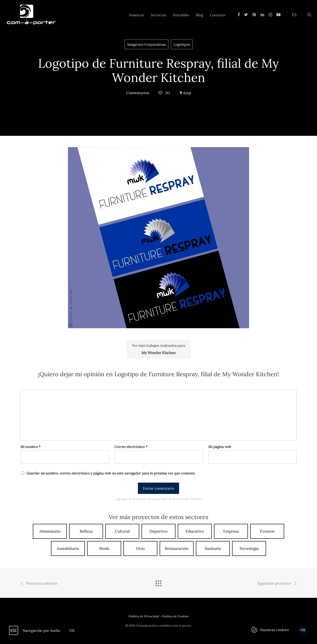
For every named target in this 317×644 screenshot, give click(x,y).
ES (294, 15)
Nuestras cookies (274, 630)
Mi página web (220, 447)
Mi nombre (30, 447)
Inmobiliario (68, 548)
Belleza (86, 531)
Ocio (140, 548)
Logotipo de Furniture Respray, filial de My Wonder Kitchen (158, 70)
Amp (186, 93)
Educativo (195, 531)
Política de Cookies (175, 616)
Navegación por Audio (41, 630)
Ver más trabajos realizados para (159, 350)
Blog (199, 15)
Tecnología (249, 548)
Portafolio (181, 15)
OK (72, 630)
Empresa (231, 531)
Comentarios (138, 93)
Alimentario (50, 531)
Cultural (122, 531)
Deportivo (158, 531)
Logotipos (182, 44)
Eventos (267, 531)
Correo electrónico (131, 447)
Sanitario (213, 548)
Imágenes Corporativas (146, 44)
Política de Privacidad (144, 616)
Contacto (218, 15)
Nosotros (136, 15)
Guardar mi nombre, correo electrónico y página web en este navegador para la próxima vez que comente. (111, 473)
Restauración (177, 548)
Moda (104, 548)
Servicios (158, 15)
